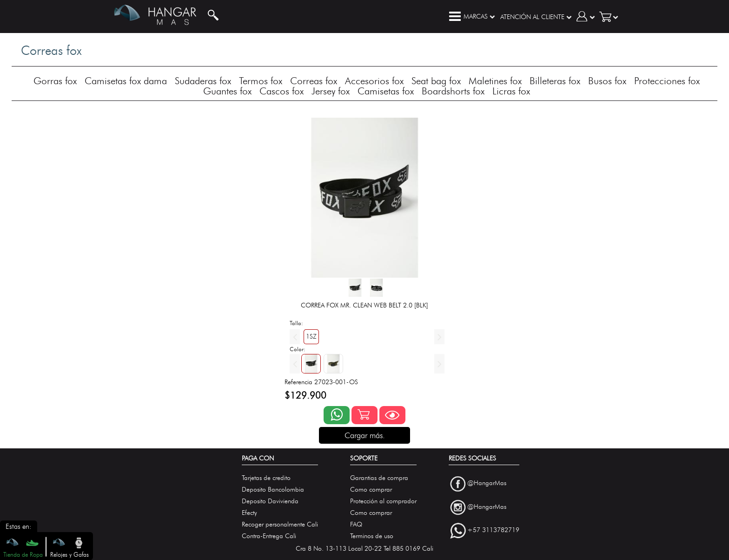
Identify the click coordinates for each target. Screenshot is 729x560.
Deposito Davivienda (270, 501)
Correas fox (314, 81)
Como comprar (371, 490)
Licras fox (511, 91)
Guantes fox (227, 91)
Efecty (249, 513)
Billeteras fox (555, 81)
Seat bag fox (436, 81)
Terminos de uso (372, 536)
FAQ (356, 524)
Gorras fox (55, 81)
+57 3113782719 (493, 530)
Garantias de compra (379, 478)
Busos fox (607, 81)
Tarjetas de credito (266, 478)
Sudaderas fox (203, 81)
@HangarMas (487, 483)
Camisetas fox (386, 91)
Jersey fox (331, 91)
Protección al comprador (383, 501)
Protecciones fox (667, 81)
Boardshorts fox (453, 91)
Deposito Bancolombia (273, 490)
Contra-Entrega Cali (269, 536)
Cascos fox (282, 91)
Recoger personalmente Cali (280, 524)
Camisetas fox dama (126, 81)
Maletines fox (495, 81)
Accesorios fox (374, 81)
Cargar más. (365, 435)
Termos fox (261, 81)
